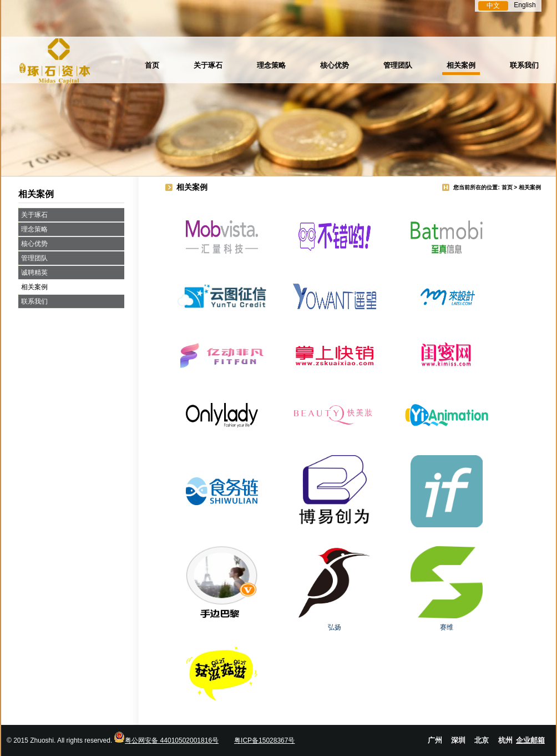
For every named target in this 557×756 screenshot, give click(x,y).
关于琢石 (208, 65)
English (525, 5)
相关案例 (461, 65)
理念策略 (271, 65)
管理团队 (398, 65)
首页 (152, 65)
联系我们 (524, 65)
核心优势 (335, 65)
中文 (493, 6)
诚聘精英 (34, 273)
